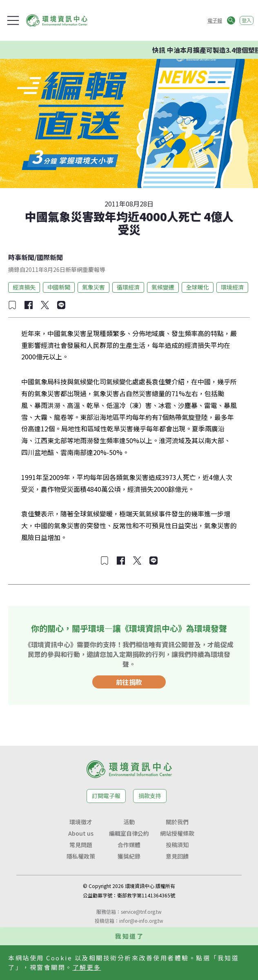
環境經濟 (232, 287)
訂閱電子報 (106, 796)
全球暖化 (198, 287)
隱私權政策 (81, 856)
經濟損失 (24, 287)
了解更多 (87, 967)
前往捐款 (129, 682)
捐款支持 (150, 796)
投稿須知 (177, 845)
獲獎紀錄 (129, 856)
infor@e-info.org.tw (141, 921)
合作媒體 (129, 845)
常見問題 (81, 845)
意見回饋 (177, 856)
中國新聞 (59, 287)
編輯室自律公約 (129, 833)
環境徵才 (81, 822)
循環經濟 (128, 287)
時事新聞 (21, 257)
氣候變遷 (163, 287)
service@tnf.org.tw (141, 912)
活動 (129, 822)
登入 (247, 20)
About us (81, 833)
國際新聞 (50, 257)
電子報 (215, 20)
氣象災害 (93, 287)
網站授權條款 (177, 833)
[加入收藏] (12, 305)
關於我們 (177, 822)
